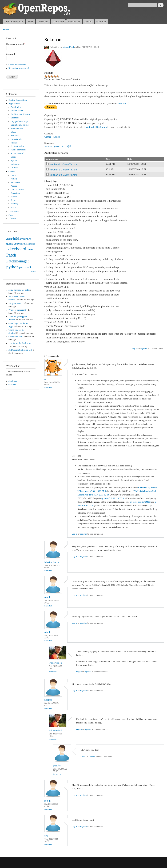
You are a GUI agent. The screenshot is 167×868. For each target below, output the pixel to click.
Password (11, 54)
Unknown (15, 164)
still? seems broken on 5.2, (20, 350)
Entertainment (17, 129)
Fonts (11, 215)
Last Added (58, 22)
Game (13, 175)
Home (6, 29)
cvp (46, 836)
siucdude (12, 385)
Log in (135, 349)
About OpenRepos (14, 22)
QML (70, 146)
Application (16, 107)
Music (14, 132)
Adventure (15, 182)
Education (15, 193)
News (31, 22)
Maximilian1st (52, 562)
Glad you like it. (16, 337)
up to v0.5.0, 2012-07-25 (112, 498)
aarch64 (13, 239)
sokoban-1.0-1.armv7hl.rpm (63, 175)
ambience (25, 239)
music (31, 249)
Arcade (14, 186)
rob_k (47, 597)
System (14, 161)
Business (15, 118)
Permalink (48, 388)
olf (46, 379)
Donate (88, 22)
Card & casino (17, 190)
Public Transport (18, 150)
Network (15, 136)
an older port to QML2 (140, 502)
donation (122, 103)
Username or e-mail (16, 44)
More (33, 271)
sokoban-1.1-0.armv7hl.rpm (63, 170)
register (144, 349)
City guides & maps (20, 121)
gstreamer (20, 243)
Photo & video (17, 146)
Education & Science (20, 125)
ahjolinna (13, 381)
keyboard (18, 249)
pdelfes (48, 700)
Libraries (13, 218)
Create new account (17, 65)
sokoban (48, 146)
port (63, 146)
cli (33, 239)
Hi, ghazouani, (15, 303)
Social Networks (18, 153)
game (10, 243)
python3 (25, 267)
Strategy (15, 204)
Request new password (19, 68)
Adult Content (17, 111)
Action (14, 179)
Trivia (13, 207)
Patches (14, 143)
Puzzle (14, 197)
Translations (14, 211)
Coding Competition (18, 100)
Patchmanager (18, 261)
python (12, 267)
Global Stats (74, 22)
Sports (14, 157)
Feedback (101, 22)
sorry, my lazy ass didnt (19, 290)
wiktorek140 (68, 47)
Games (12, 172)
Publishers (43, 22)
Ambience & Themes (20, 114)
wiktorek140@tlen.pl (96, 127)
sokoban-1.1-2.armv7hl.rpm (63, 164)
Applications (14, 104)
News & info (17, 139)
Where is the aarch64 (18, 310)
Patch (11, 255)
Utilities (14, 168)
